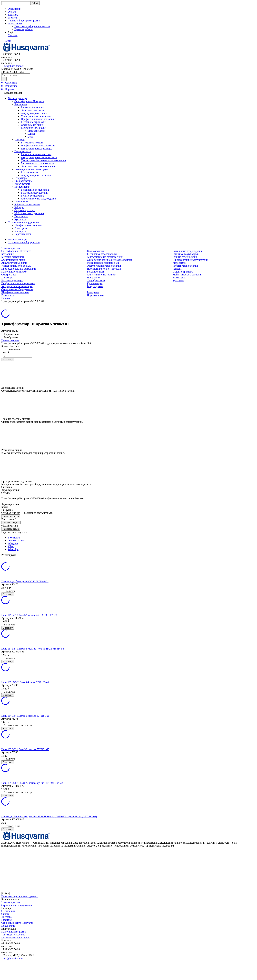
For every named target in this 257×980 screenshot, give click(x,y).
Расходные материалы (33, 128)
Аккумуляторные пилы (34, 113)
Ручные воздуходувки (33, 196)
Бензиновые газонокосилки (36, 154)
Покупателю (8, 926)
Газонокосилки (23, 151)
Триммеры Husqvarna (13, 935)
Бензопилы (21, 104)
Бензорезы (20, 231)
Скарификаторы (23, 181)
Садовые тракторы (25, 210)
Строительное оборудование (24, 222)
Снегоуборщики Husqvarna (29, 101)
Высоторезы (21, 216)
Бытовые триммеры (32, 143)
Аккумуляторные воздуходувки (38, 199)
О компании (15, 9)
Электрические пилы (33, 110)
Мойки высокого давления (29, 213)
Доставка (13, 15)
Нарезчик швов (23, 234)
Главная (6, 298)
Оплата (12, 12)
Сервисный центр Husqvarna (24, 21)
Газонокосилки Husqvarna (16, 938)
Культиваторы (22, 184)
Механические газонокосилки (38, 163)
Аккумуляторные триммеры (37, 148)
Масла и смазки (36, 131)
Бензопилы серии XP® (34, 122)
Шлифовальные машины (28, 225)
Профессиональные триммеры (38, 146)
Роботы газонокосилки (27, 204)
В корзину (8, 359)
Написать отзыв (10, 340)
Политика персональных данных (20, 896)
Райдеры (19, 207)
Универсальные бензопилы (36, 116)
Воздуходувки (22, 187)
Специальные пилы (32, 125)
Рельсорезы (21, 228)
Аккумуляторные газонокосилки (39, 157)
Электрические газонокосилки (38, 166)
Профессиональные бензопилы (38, 119)
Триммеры (20, 140)
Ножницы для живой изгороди (31, 169)
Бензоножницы (29, 172)
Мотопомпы (21, 202)
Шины (31, 134)
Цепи (30, 137)
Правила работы (24, 29)
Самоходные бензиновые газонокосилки (43, 160)
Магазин (13, 35)
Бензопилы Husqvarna (13, 932)
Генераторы (21, 178)
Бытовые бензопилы (32, 107)
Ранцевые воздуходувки (34, 193)
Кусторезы (20, 219)
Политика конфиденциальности (32, 26)
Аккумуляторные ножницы (36, 175)
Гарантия (13, 18)
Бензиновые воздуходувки (36, 190)
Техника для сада (17, 98)
